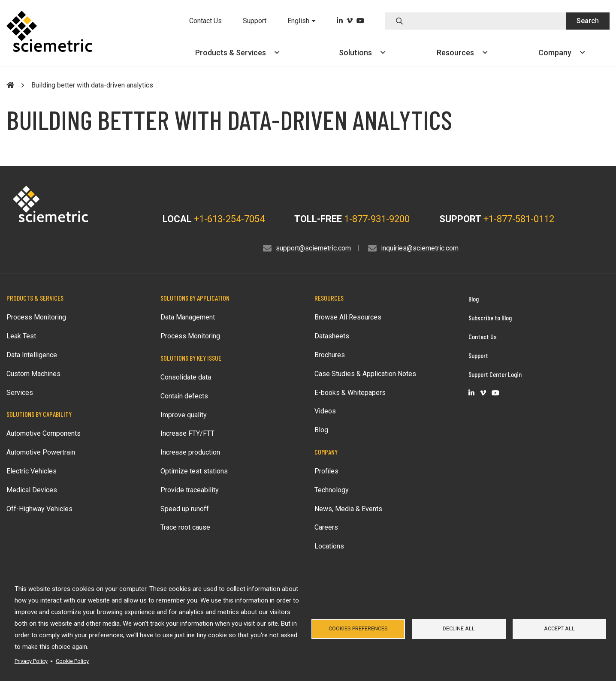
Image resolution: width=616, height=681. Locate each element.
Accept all (559, 628)
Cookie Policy (72, 661)
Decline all (459, 628)
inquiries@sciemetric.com (420, 248)
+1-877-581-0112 (519, 219)
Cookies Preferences (358, 628)
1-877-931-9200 (377, 219)
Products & (237, 53)
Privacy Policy (31, 661)
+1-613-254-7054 (229, 219)
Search (588, 21)
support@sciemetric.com (313, 248)
